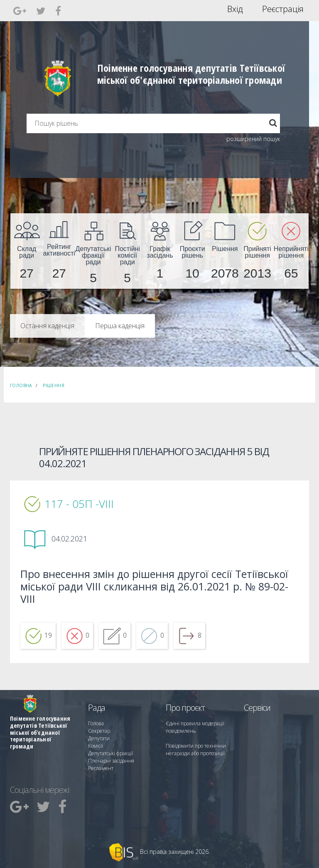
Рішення (54, 385)
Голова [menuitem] (96, 723)
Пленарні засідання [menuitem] (111, 761)
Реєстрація (283, 9)
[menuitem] (27, 251)
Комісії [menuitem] (96, 746)
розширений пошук (253, 139)
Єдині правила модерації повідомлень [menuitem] (195, 727)
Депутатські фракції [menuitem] (110, 753)
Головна (21, 385)
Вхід (235, 9)
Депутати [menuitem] (99, 738)
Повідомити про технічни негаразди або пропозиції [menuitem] (196, 750)
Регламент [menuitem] (101, 768)
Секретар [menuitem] (99, 731)
